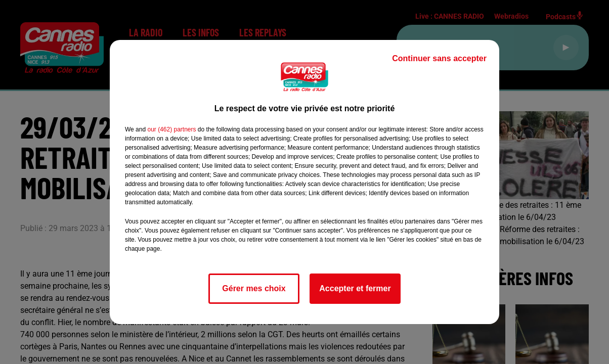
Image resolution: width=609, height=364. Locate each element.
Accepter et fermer (355, 288)
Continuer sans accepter (439, 58)
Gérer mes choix (254, 288)
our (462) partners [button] (171, 129)
